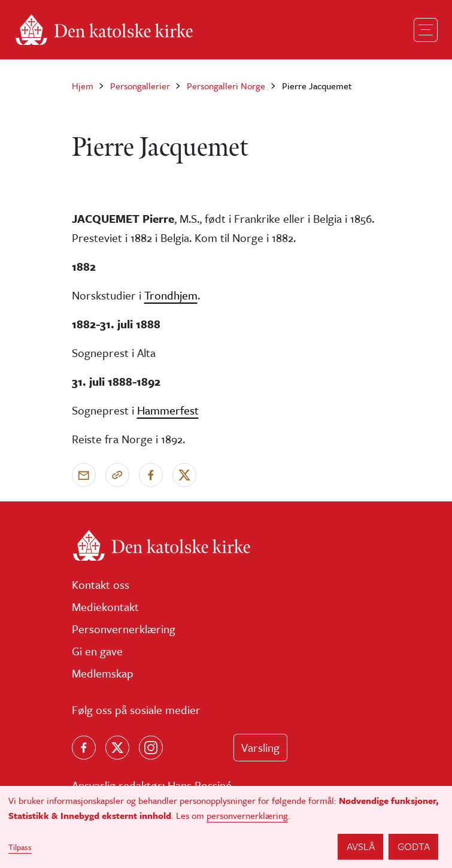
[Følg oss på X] (117, 748)
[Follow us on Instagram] (151, 748)
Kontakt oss (101, 584)
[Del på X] (184, 475)
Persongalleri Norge (226, 86)
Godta (414, 846)
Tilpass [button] (20, 847)
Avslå (361, 846)
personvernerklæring (247, 815)
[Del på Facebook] (151, 475)
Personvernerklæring (124, 629)
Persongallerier (140, 86)
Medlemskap (103, 673)
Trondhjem (171, 295)
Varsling (260, 747)
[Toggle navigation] (426, 30)
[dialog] (226, 827)
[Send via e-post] (84, 475)
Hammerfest (168, 410)
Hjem (83, 86)
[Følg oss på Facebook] (84, 748)
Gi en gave (97, 651)
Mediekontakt (105, 607)
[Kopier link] (117, 475)
